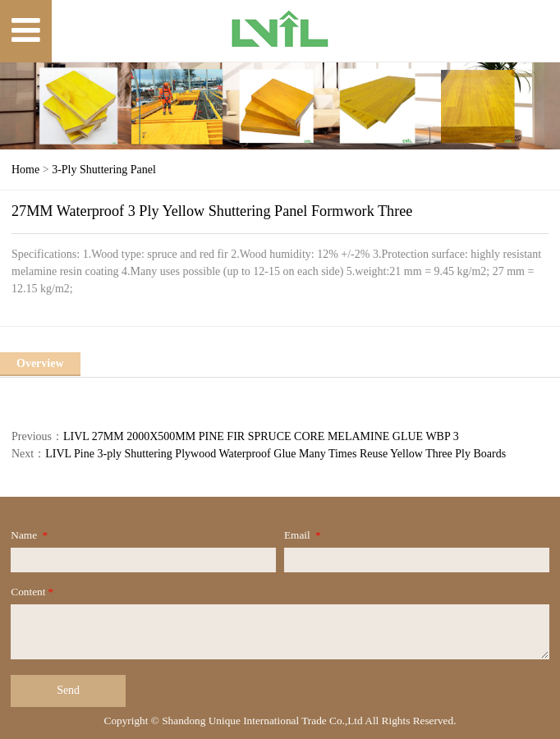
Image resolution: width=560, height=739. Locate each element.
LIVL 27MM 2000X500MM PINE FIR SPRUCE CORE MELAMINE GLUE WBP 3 (261, 436)
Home (25, 170)
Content (33, 592)
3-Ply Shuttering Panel (104, 170)
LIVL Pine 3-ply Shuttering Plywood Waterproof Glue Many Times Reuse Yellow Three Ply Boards (275, 454)
